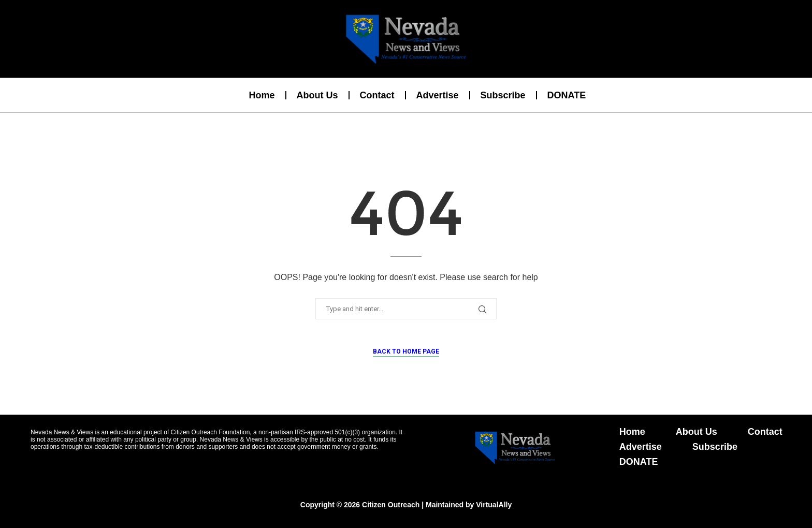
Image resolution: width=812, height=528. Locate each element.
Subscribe (503, 95)
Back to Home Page (406, 351)
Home (262, 95)
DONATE (567, 95)
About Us (317, 95)
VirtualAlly (494, 505)
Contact (377, 95)
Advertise (438, 95)
